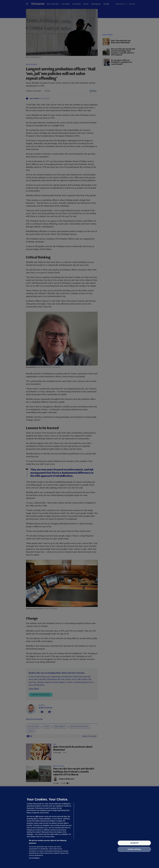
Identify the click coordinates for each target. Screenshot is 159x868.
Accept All (134, 843)
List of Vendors (34, 858)
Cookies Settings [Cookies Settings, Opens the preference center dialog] (134, 849)
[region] (79, 827)
